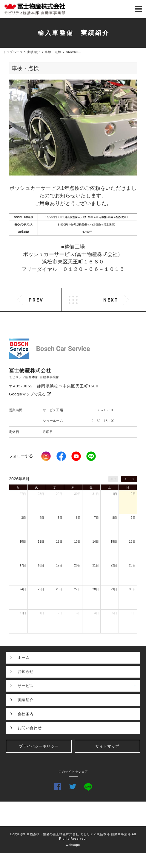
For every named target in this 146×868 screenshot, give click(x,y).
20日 (77, 565)
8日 (115, 518)
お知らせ (26, 671)
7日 (96, 518)
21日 (96, 565)
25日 (41, 589)
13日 (77, 542)
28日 (41, 494)
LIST (73, 300)
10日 (23, 542)
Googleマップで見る (30, 394)
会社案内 (26, 714)
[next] (133, 479)
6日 (78, 518)
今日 (113, 479)
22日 (114, 565)
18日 (41, 565)
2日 (133, 494)
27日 (23, 494)
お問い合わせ (30, 728)
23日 (132, 565)
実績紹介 (26, 700)
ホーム (24, 657)
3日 (24, 518)
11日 (41, 542)
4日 (42, 518)
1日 (115, 494)
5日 (60, 518)
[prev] (125, 479)
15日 (114, 542)
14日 (96, 542)
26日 (59, 589)
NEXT (111, 300)
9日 (133, 518)
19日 (59, 565)
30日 (77, 494)
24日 (23, 589)
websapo (73, 845)
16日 (132, 542)
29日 (59, 494)
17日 (23, 565)
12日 (59, 542)
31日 (96, 494)
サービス (79, 686)
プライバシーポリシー (39, 746)
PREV (36, 300)
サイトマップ (107, 746)
